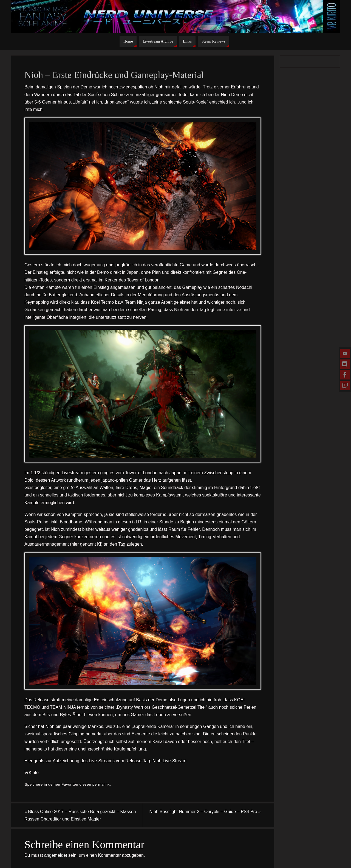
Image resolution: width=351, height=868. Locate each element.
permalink (101, 784)
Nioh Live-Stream (169, 761)
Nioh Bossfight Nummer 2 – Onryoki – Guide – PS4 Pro (205, 812)
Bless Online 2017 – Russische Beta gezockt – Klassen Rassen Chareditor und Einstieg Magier (80, 815)
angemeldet (56, 855)
